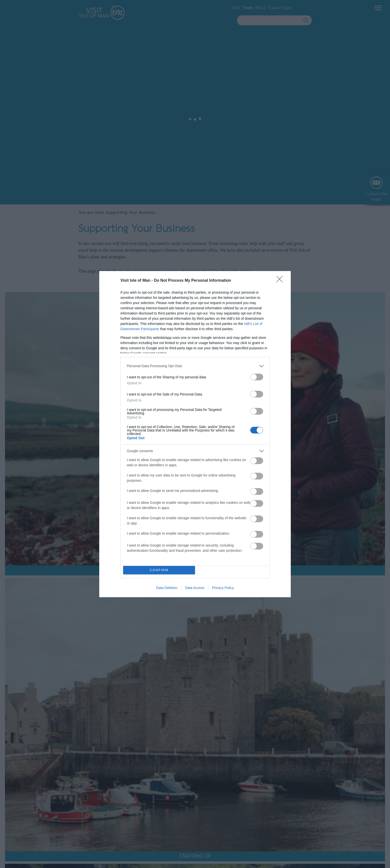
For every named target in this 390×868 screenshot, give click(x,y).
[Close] (281, 281)
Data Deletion (167, 588)
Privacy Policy (223, 588)
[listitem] (195, 366)
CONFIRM (159, 570)
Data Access (195, 588)
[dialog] (195, 434)
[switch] (257, 377)
